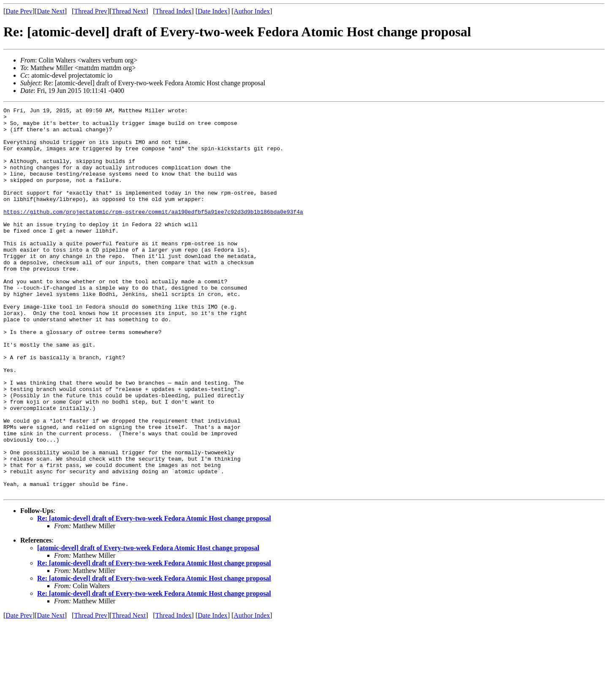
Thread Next (129, 11)
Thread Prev (91, 11)
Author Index (252, 11)
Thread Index (174, 11)
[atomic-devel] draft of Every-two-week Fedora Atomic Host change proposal (148, 625)
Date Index (213, 11)
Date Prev (19, 11)
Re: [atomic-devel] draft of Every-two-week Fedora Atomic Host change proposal (154, 596)
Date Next (51, 11)
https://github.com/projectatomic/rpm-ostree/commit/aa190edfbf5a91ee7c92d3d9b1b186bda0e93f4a (153, 233)
